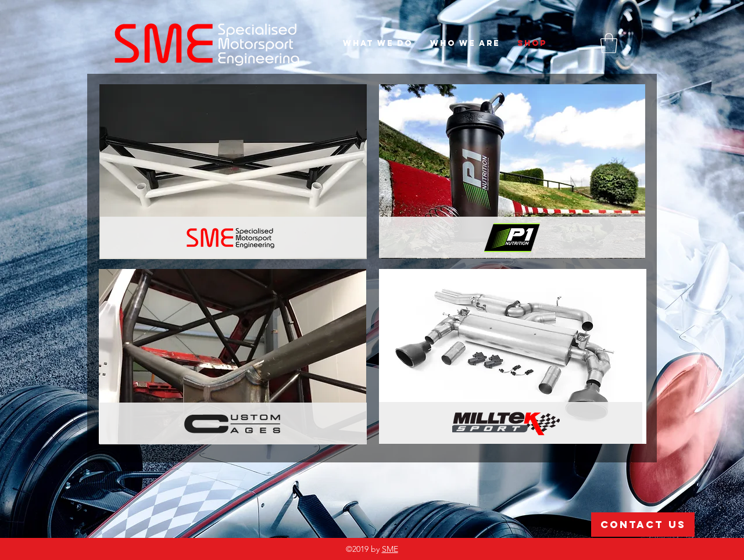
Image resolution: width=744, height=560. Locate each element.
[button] (609, 43)
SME (390, 549)
